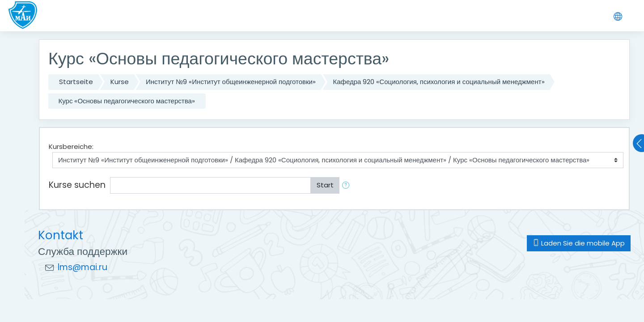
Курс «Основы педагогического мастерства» (127, 101)
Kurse (120, 82)
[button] (347, 185)
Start (325, 185)
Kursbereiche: (71, 146)
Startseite (76, 82)
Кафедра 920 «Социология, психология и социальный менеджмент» (439, 82)
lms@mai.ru (83, 267)
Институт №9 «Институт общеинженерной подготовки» (231, 82)
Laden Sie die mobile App (579, 243)
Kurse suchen (77, 185)
